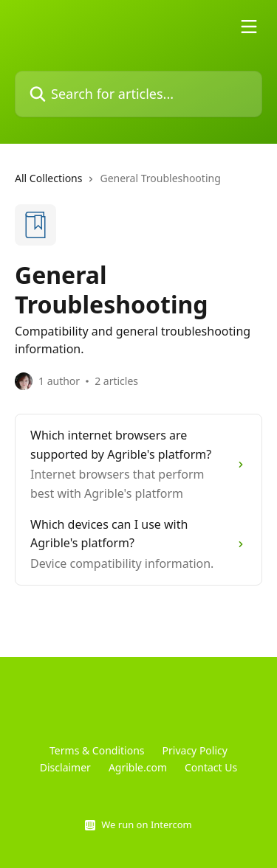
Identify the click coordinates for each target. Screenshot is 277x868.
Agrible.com (138, 767)
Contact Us (211, 767)
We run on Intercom (146, 824)
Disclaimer (65, 767)
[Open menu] (249, 27)
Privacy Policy (195, 750)
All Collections (48, 178)
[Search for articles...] (138, 94)
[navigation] (138, 184)
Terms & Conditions (97, 750)
